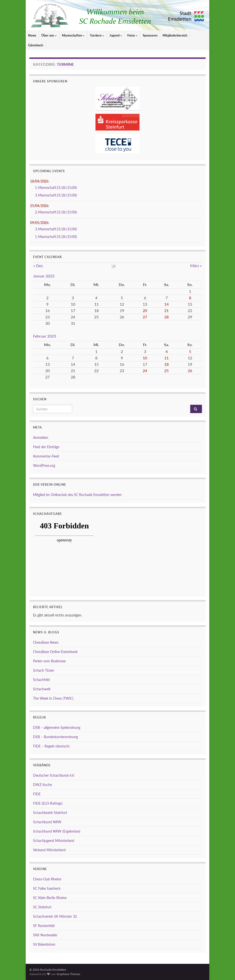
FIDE (37, 794)
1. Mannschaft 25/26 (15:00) (56, 188)
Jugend (116, 35)
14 (166, 304)
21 (166, 310)
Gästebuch (36, 45)
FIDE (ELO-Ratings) (48, 803)
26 (190, 371)
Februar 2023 (45, 336)
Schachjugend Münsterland (54, 841)
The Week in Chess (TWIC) (53, 698)
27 (145, 317)
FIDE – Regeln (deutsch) (51, 746)
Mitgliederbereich (175, 35)
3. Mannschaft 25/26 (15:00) (56, 195)
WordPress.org (44, 465)
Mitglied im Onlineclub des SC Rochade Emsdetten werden (77, 495)
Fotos (132, 35)
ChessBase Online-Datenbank (55, 652)
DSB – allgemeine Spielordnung (57, 727)
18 (166, 364)
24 (145, 371)
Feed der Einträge (46, 447)
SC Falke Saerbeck (47, 888)
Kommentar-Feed (46, 456)
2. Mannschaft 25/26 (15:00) (56, 212)
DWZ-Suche (42, 785)
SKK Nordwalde (45, 935)
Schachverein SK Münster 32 (55, 916)
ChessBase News (46, 642)
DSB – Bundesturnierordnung (55, 737)
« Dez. (38, 266)
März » (196, 266)
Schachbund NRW (47, 822)
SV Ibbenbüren (44, 944)
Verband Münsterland (49, 850)
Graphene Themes (68, 974)
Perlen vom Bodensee (49, 661)
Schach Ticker (44, 670)
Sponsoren (150, 35)
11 (166, 358)
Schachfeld (41, 680)
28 (166, 317)
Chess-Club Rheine (47, 879)
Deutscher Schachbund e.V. (54, 775)
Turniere (97, 35)
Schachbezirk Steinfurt (50, 813)
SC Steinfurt (42, 907)
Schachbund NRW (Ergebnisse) (57, 831)
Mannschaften (73, 35)
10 (145, 358)
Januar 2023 (44, 276)
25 (166, 371)
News (32, 35)
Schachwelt (42, 689)
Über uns (49, 35)
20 (145, 310)
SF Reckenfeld (44, 926)
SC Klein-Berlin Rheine (50, 898)
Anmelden (41, 438)
